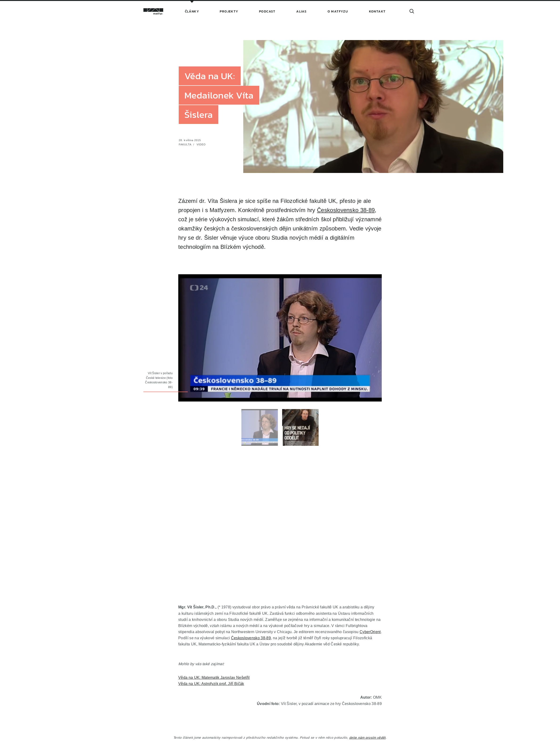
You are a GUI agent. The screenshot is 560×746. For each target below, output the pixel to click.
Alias (301, 11)
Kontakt (377, 11)
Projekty (229, 11)
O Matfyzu (338, 11)
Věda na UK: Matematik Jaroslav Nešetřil (214, 677)
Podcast (267, 11)
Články (192, 11)
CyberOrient (370, 632)
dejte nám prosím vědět (367, 738)
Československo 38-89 (346, 210)
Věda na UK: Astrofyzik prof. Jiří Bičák (211, 684)
